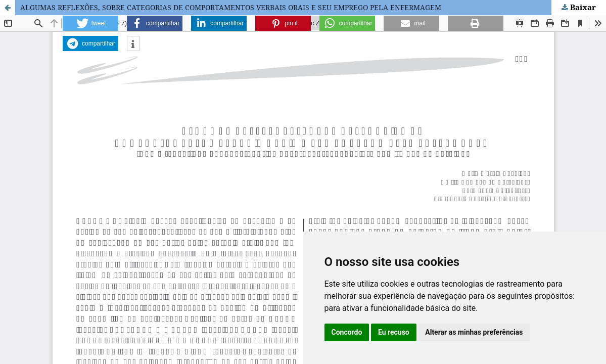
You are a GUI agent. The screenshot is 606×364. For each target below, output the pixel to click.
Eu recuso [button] (394, 332)
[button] (90, 23)
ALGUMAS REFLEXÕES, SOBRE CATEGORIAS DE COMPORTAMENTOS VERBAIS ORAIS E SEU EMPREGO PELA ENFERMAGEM (231, 7)
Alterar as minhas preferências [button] (474, 332)
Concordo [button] (347, 332)
